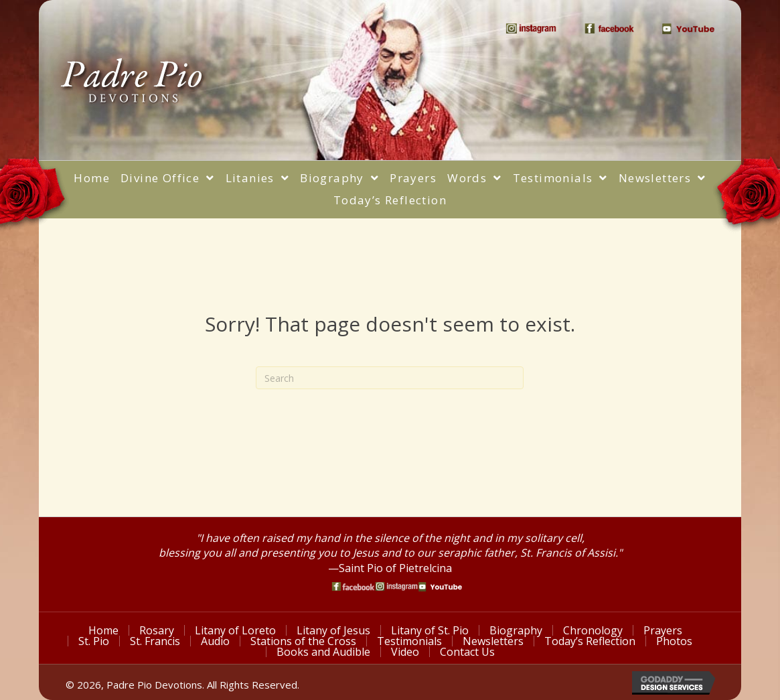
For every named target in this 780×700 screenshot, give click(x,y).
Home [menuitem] (103, 630)
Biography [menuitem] (516, 630)
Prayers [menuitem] (663, 630)
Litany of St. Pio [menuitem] (430, 630)
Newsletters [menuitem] (493, 641)
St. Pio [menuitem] (94, 641)
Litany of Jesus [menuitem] (333, 630)
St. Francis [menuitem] (155, 641)
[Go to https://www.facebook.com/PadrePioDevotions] (353, 586)
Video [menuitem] (405, 652)
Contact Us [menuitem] (467, 652)
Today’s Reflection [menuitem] (590, 641)
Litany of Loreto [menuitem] (235, 630)
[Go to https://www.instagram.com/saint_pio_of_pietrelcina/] (397, 586)
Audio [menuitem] (215, 641)
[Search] (390, 378)
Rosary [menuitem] (157, 630)
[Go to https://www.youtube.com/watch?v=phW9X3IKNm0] (440, 587)
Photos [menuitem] (674, 641)
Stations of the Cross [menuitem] (303, 641)
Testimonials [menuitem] (409, 641)
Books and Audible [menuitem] (323, 652)
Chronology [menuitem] (593, 630)
